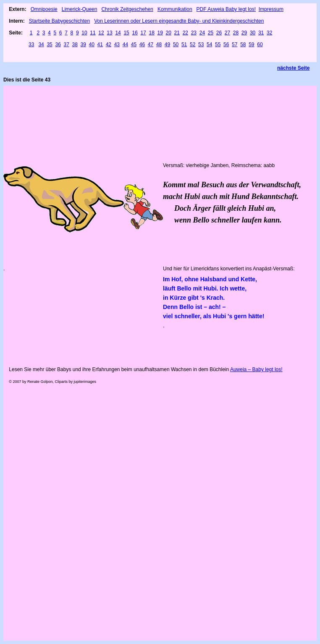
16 (135, 33)
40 (92, 45)
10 (84, 33)
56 (226, 45)
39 (83, 45)
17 (143, 33)
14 (118, 33)
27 (227, 33)
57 (235, 45)
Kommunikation (175, 9)
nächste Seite (293, 68)
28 (236, 33)
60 (260, 45)
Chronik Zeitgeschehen (127, 9)
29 (244, 33)
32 (269, 33)
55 (218, 45)
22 (185, 33)
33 (31, 45)
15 (126, 33)
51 (184, 45)
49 (167, 45)
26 (219, 33)
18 (152, 33)
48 (159, 45)
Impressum (271, 9)
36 (58, 45)
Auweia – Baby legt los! (256, 369)
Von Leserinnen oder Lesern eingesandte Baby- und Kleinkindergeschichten (179, 21)
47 (151, 45)
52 (193, 45)
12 (101, 33)
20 (169, 33)
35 (49, 45)
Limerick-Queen (80, 9)
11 (93, 33)
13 (109, 33)
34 (41, 45)
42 (109, 45)
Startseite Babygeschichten (59, 21)
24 (202, 33)
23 (194, 33)
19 (160, 33)
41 (100, 45)
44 (125, 45)
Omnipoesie (44, 9)
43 (117, 45)
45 (134, 45)
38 (75, 45)
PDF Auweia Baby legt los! (226, 9)
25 (211, 33)
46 (142, 45)
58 (243, 45)
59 (251, 45)
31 (261, 33)
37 (66, 45)
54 (209, 45)
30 (253, 33)
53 (201, 45)
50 (176, 45)
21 (177, 33)
